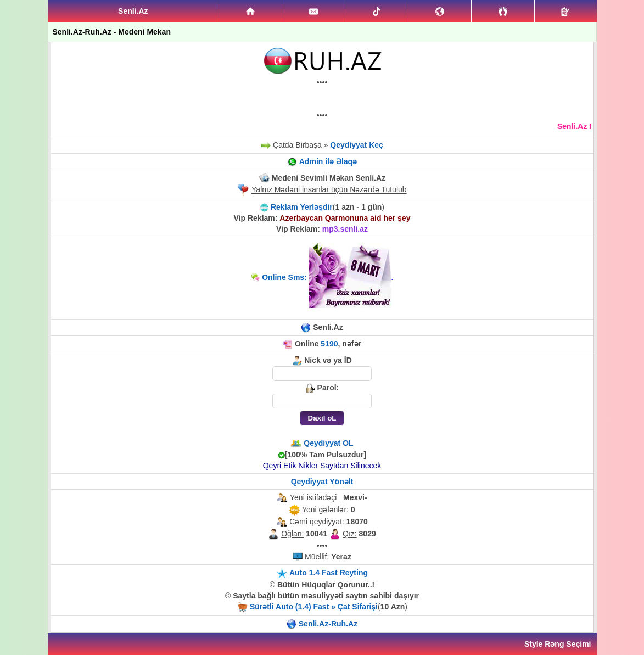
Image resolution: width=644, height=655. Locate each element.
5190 (329, 344)
